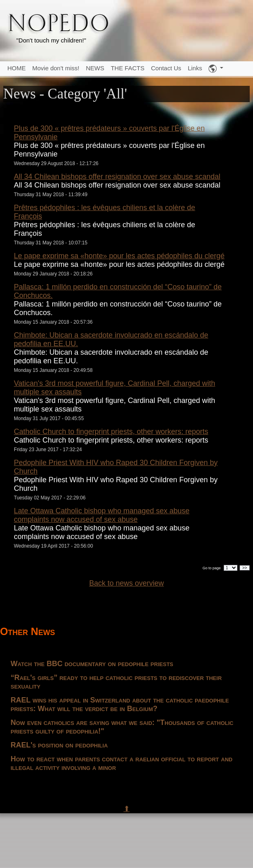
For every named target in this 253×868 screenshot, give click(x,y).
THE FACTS (128, 68)
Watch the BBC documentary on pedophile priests (92, 664)
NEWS (95, 68)
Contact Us (166, 68)
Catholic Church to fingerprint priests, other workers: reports (111, 432)
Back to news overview (126, 583)
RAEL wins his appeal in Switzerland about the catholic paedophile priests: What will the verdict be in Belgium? (120, 704)
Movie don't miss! (56, 68)
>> (245, 568)
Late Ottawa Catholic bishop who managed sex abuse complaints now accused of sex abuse (102, 515)
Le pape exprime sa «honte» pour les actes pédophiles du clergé (119, 256)
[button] (216, 69)
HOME (17, 68)
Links (195, 68)
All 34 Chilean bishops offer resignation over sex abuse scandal (117, 177)
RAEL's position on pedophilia (59, 745)
